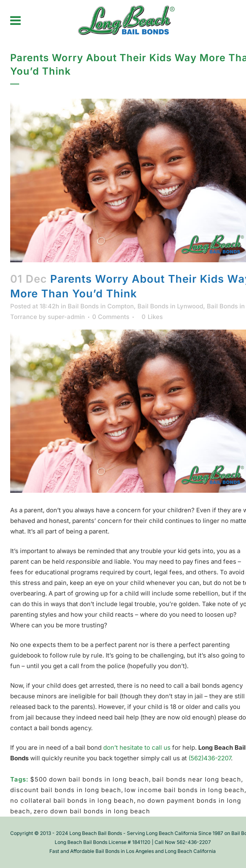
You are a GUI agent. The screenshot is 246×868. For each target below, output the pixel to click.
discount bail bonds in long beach (66, 790)
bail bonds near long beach (197, 779)
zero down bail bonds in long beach (92, 811)
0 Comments (111, 317)
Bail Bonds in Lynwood (170, 306)
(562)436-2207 (210, 758)
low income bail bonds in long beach (184, 790)
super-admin (66, 317)
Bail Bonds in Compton (101, 306)
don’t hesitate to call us (137, 747)
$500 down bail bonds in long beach (90, 779)
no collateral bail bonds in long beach (72, 800)
